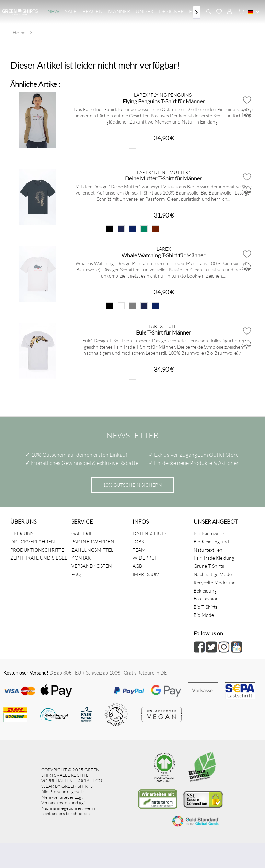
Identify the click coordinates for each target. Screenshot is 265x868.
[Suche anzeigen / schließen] (209, 12)
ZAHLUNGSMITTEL (92, 550)
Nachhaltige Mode (213, 574)
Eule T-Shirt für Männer (163, 332)
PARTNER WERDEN (93, 542)
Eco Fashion (206, 599)
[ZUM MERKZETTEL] (219, 12)
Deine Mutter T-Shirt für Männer (163, 178)
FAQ (76, 574)
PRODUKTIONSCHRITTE (37, 550)
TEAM (139, 550)
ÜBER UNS (22, 533)
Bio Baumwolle (209, 533)
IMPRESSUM (146, 574)
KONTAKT (82, 558)
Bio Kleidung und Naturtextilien (211, 546)
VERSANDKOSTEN (92, 566)
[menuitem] (53, 12)
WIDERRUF (145, 558)
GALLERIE (82, 533)
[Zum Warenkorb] (240, 12)
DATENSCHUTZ (150, 533)
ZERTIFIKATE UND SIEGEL (39, 558)
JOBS (138, 542)
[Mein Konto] (229, 12)
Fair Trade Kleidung (214, 558)
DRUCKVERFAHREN (33, 542)
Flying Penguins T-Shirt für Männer (164, 101)
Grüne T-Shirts (209, 566)
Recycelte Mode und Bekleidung (215, 587)
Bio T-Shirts (206, 607)
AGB (137, 566)
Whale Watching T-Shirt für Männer (163, 255)
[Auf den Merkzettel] (247, 100)
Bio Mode (204, 615)
